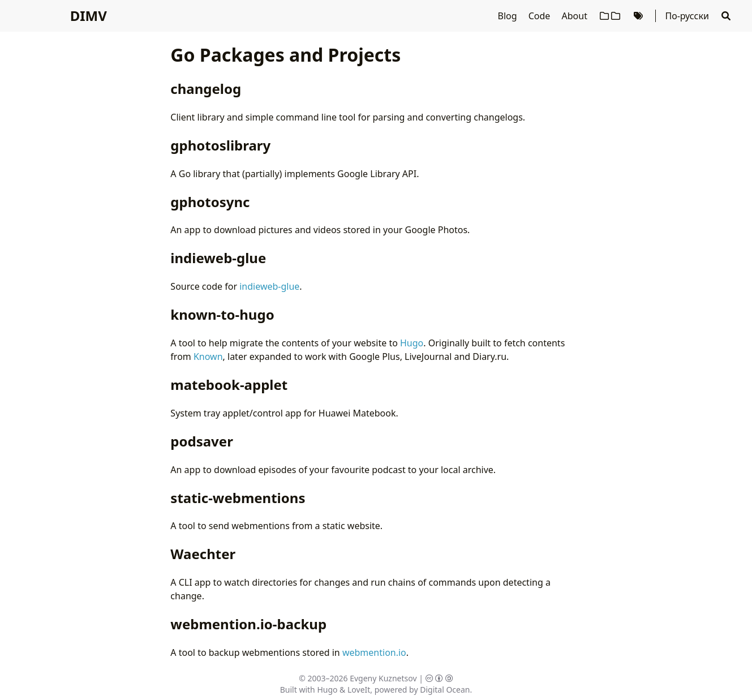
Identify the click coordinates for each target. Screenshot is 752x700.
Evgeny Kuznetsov (383, 678)
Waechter (203, 554)
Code (541, 16)
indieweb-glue (218, 258)
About (576, 16)
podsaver (202, 441)
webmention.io (374, 652)
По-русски (687, 16)
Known (208, 357)
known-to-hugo (222, 314)
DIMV (89, 16)
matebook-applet (229, 385)
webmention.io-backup (248, 624)
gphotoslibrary (220, 145)
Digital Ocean (445, 690)
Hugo (412, 343)
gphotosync (210, 202)
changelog (206, 89)
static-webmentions (238, 498)
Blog (509, 16)
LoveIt (359, 690)
